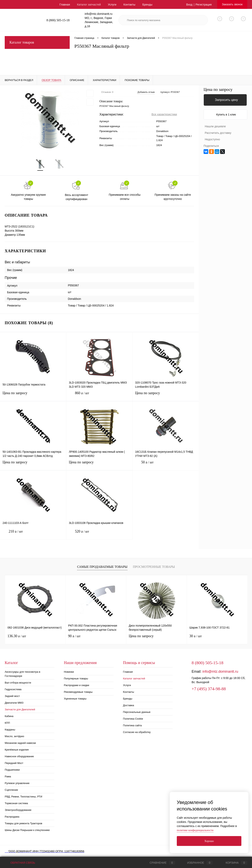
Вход (189, 5)
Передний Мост (14, 763)
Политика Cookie (133, 719)
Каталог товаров (37, 42)
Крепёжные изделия (17, 750)
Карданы (10, 730)
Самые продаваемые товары (102, 567)
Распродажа (12, 817)
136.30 (17, 636)
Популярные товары (76, 678)
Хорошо (209, 841)
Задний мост (12, 696)
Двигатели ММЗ (14, 703)
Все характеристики (164, 114)
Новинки (69, 672)
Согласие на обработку (137, 732)
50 (166, 465)
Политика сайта (132, 725)
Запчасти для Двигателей (20, 709)
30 (196, 636)
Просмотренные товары (154, 567)
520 (99, 534)
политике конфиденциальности (195, 830)
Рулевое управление (17, 783)
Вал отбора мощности (18, 683)
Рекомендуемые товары (78, 692)
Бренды (147, 5)
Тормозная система (16, 803)
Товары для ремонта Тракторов (24, 823)
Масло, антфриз (14, 736)
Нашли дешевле (215, 126)
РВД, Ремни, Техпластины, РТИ (23, 797)
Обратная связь (20, 863)
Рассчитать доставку (218, 133)
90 (74, 636)
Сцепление (11, 790)
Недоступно (212, 139)
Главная (65, 5)
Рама (8, 776)
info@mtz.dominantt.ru (220, 671)
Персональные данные (137, 712)
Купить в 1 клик (226, 115)
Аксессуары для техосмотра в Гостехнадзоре (22, 674)
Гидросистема (13, 689)
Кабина (9, 716)
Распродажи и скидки (76, 685)
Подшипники (12, 770)
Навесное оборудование (19, 756)
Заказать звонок (232, 4)
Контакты (129, 5)
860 (99, 396)
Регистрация (204, 5)
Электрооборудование (18, 810)
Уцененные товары (75, 699)
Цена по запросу (33, 395)
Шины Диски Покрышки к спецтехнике (27, 830)
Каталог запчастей (89, 5)
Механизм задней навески (20, 743)
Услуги (112, 5)
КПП (7, 723)
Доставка (129, 705)
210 (33, 534)
